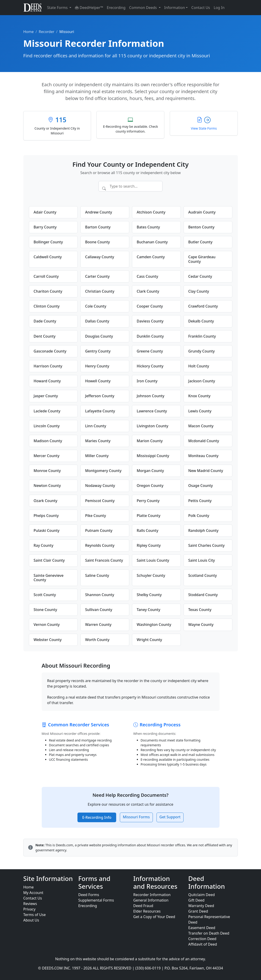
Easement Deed (202, 928)
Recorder (47, 32)
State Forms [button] (58, 8)
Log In (219, 8)
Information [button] (175, 8)
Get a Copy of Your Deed (154, 917)
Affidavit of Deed (203, 944)
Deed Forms (89, 895)
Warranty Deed (201, 906)
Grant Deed (198, 911)
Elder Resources (147, 911)
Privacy (29, 909)
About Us (31, 920)
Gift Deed (196, 900)
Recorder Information (152, 895)
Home (29, 32)
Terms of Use (35, 915)
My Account (33, 893)
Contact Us (201, 8)
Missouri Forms (136, 817)
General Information (151, 900)
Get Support (170, 817)
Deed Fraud (143, 906)
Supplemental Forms (96, 900)
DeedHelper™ (89, 8)
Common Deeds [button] (144, 8)
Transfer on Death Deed (209, 933)
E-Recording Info (97, 817)
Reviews (30, 904)
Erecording (116, 8)
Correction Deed (202, 939)
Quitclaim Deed (202, 895)
